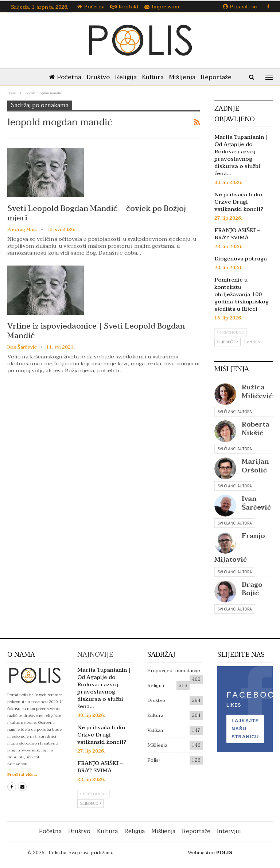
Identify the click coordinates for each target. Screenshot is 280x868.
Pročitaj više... (22, 775)
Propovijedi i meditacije (174, 671)
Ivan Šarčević (256, 503)
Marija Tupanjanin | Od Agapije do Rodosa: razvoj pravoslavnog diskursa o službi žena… (241, 155)
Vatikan (155, 730)
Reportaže (216, 77)
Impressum (162, 7)
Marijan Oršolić (255, 466)
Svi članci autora (235, 412)
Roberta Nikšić (256, 429)
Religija (126, 77)
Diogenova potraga (241, 259)
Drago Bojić (252, 589)
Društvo (98, 77)
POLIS (224, 853)
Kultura (153, 77)
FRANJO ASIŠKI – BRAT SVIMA (238, 234)
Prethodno (231, 332)
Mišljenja (182, 77)
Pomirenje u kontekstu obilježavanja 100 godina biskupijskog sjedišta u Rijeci (242, 294)
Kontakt (125, 7)
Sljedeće (227, 342)
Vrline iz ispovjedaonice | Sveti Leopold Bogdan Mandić (96, 331)
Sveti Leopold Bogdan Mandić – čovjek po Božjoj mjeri (97, 213)
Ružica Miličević (257, 392)
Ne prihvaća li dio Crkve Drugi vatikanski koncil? (239, 202)
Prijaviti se (240, 7)
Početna (91, 7)
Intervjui (229, 831)
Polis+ (154, 760)
